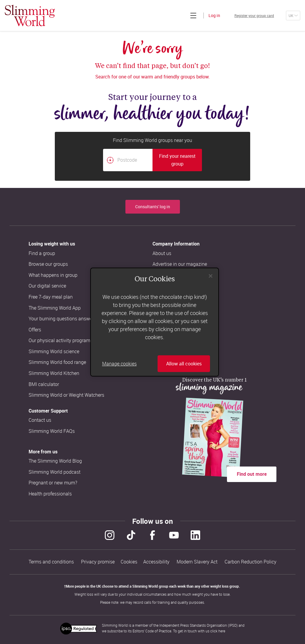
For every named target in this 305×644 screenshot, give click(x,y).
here (222, 628)
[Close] (211, 276)
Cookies (129, 561)
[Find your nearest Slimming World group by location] (110, 160)
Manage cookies (119, 364)
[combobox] (152, 160)
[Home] (30, 16)
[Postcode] (128, 160)
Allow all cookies (184, 364)
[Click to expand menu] (179, 16)
